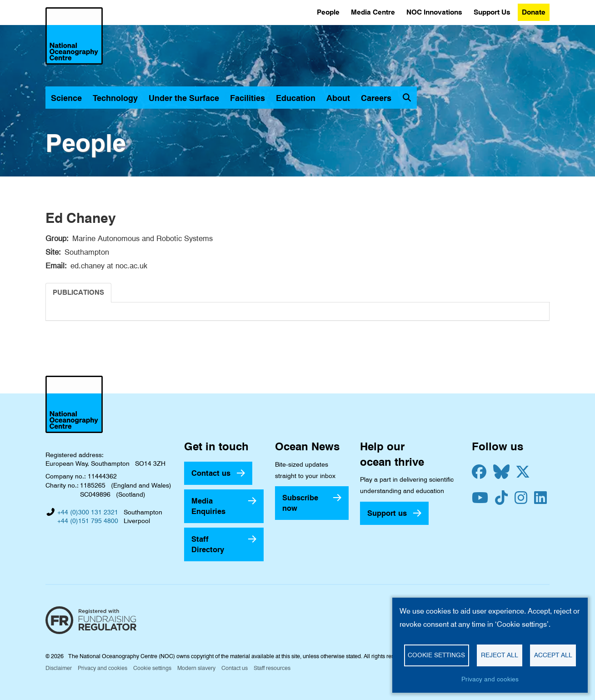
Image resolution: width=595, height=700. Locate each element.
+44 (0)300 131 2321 (88, 512)
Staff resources (272, 668)
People (328, 12)
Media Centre (373, 12)
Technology (115, 98)
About (338, 98)
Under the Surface (184, 98)
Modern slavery (196, 668)
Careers (376, 98)
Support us (387, 513)
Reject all (500, 655)
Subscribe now (300, 503)
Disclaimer (59, 668)
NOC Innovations (434, 12)
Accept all (553, 655)
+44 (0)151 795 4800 (88, 521)
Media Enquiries (208, 506)
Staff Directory (208, 544)
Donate (534, 12)
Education (296, 98)
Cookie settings (152, 668)
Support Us (492, 12)
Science (66, 98)
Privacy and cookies (102, 668)
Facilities (247, 98)
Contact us (211, 473)
